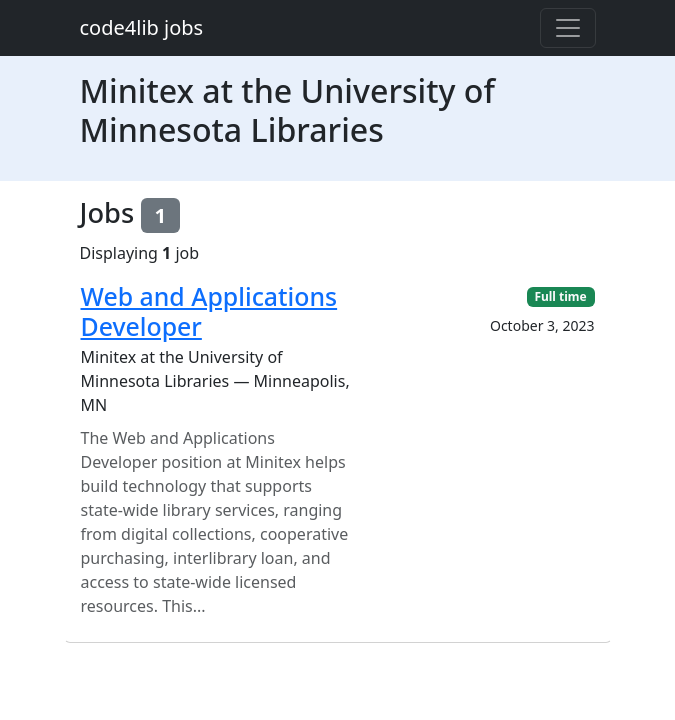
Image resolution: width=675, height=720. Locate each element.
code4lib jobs (142, 27)
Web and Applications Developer (209, 311)
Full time (560, 296)
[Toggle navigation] (568, 28)
